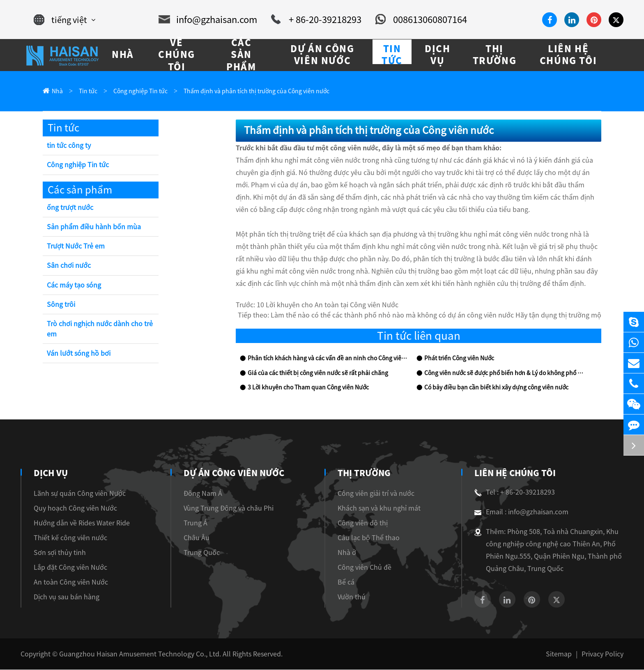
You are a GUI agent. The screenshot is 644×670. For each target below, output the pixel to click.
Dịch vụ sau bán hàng (62, 597)
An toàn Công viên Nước (68, 582)
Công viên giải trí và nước (378, 494)
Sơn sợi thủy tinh (57, 553)
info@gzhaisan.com (212, 20)
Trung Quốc (198, 553)
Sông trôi (60, 305)
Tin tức (86, 91)
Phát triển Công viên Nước (456, 359)
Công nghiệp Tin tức (135, 91)
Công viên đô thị (364, 523)
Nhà (56, 91)
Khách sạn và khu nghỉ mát (378, 508)
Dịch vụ (51, 473)
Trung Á (193, 523)
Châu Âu (194, 538)
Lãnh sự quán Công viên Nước (75, 494)
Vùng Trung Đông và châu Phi (222, 508)
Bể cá (350, 582)
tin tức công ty (67, 146)
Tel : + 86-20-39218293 (511, 493)
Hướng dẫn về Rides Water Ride (78, 523)
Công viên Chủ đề (367, 568)
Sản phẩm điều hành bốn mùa (90, 227)
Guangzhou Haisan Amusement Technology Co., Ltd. (126, 654)
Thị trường (368, 473)
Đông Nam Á (200, 494)
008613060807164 (412, 20)
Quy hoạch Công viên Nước (72, 508)
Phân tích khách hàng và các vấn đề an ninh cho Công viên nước (325, 359)
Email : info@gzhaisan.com (517, 512)
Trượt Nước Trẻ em (76, 247)
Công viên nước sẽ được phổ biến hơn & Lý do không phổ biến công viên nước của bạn (504, 374)
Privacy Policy (604, 654)
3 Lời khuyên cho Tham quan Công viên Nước (303, 388)
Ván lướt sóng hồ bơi (77, 354)
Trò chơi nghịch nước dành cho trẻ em (97, 329)
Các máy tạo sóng (72, 286)
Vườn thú (355, 597)
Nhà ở (351, 553)
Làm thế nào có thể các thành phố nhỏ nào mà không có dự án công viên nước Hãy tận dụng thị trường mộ (456, 316)
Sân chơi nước (68, 266)
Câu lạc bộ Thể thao (370, 538)
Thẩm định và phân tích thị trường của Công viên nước (241, 91)
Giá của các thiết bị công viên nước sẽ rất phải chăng (312, 374)
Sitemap (565, 654)
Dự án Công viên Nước (232, 473)
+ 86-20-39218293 (313, 20)
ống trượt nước (70, 208)
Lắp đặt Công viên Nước (68, 568)
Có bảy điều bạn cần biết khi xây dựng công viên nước (491, 388)
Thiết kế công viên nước (67, 538)
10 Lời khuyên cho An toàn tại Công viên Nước (321, 305)
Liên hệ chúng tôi (513, 473)
